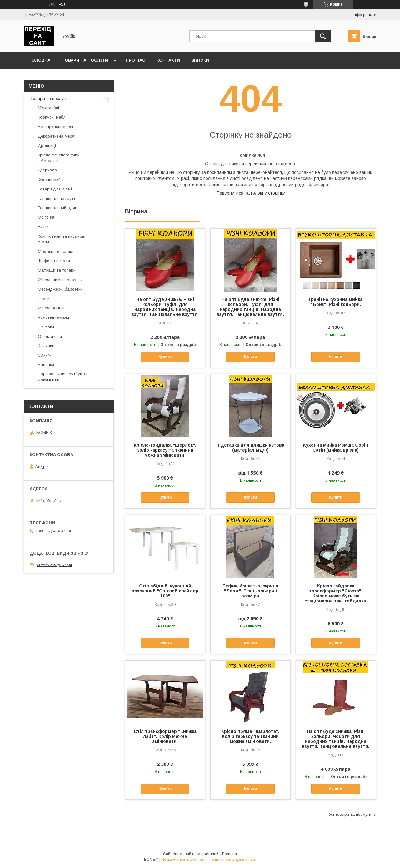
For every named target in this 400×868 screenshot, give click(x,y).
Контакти (168, 60)
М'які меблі (48, 108)
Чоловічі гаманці (54, 317)
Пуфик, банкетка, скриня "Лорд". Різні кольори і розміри (250, 591)
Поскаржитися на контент (184, 860)
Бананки (46, 365)
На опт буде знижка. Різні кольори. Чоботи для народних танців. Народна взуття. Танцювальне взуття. (336, 739)
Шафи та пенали (54, 261)
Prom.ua (230, 854)
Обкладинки (50, 336)
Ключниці (47, 346)
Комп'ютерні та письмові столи (62, 239)
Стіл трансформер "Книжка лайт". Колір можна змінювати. (165, 736)
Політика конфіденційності (232, 860)
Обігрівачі (48, 217)
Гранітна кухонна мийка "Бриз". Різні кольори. (336, 302)
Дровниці (47, 146)
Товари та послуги (85, 60)
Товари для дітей (55, 189)
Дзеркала (47, 170)
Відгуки (200, 60)
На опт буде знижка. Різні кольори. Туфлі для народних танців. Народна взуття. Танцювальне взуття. (165, 307)
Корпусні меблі (52, 117)
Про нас (135, 60)
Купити (165, 357)
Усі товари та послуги (350, 814)
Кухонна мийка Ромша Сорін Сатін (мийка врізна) (336, 448)
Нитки (43, 227)
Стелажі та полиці (56, 251)
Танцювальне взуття (58, 198)
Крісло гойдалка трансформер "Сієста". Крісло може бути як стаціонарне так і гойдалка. (336, 593)
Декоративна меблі (57, 136)
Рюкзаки (46, 327)
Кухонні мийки (51, 180)
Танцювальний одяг (57, 208)
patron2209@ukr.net (54, 565)
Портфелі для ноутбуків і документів (62, 377)
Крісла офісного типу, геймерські (59, 158)
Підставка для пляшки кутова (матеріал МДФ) (250, 448)
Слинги (45, 355)
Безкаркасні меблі (55, 127)
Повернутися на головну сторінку (251, 193)
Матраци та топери (57, 270)
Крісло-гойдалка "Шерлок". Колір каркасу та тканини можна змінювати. (165, 450)
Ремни (44, 299)
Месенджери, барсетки (60, 289)
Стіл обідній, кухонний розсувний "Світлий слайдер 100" (165, 591)
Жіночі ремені (51, 308)
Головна (40, 60)
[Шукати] (323, 36)
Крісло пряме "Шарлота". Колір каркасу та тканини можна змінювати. (250, 736)
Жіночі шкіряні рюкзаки (60, 280)
